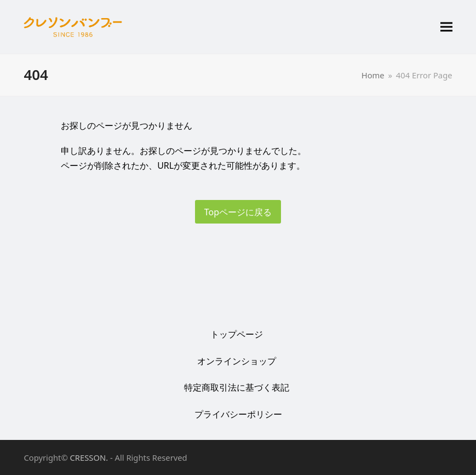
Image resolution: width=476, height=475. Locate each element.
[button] (446, 27)
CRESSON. (89, 457)
